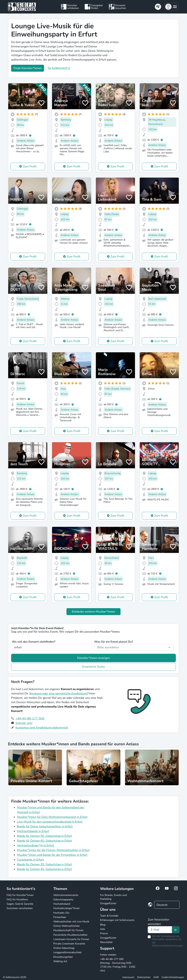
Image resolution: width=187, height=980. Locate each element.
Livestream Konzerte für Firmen (71, 939)
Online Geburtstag (64, 948)
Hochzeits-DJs (61, 913)
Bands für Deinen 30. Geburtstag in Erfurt (44, 864)
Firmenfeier (60, 917)
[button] (171, 7)
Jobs (103, 929)
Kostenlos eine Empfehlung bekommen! (42, 728)
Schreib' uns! (24, 723)
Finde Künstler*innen (28, 68)
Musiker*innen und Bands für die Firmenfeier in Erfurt (52, 855)
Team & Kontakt (109, 916)
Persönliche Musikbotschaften (70, 935)
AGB (156, 977)
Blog (103, 925)
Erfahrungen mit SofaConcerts (117, 920)
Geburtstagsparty (63, 899)
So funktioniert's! (59, 68)
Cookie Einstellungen (173, 977)
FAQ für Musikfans (17, 899)
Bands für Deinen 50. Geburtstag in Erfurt (44, 836)
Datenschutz (144, 977)
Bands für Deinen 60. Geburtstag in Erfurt (44, 841)
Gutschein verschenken (20, 908)
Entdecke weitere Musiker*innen (93, 612)
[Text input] (160, 930)
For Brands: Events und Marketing (113, 897)
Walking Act (60, 961)
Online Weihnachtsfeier (67, 926)
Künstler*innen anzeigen (94, 658)
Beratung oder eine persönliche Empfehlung (58, 694)
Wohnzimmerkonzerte (66, 895)
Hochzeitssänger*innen (66, 908)
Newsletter (106, 942)
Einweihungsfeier (63, 957)
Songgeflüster (108, 903)
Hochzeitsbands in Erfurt (33, 831)
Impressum (128, 977)
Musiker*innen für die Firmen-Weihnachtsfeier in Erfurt (53, 850)
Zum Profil (30, 166)
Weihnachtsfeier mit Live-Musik (71, 922)
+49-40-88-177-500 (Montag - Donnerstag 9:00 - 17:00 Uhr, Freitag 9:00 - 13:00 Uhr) (118, 965)
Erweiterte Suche (94, 667)
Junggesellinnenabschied (67, 952)
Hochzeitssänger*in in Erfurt (36, 845)
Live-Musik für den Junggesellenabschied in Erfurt (50, 822)
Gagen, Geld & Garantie (20, 904)
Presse (104, 933)
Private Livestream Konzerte (69, 944)
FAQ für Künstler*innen (20, 895)
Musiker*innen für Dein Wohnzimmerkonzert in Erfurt (52, 817)
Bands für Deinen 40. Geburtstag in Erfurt (44, 869)
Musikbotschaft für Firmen (68, 930)
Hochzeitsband (62, 904)
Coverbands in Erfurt (30, 860)
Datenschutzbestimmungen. (168, 946)
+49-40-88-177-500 (30, 718)
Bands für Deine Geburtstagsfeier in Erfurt (45, 826)
